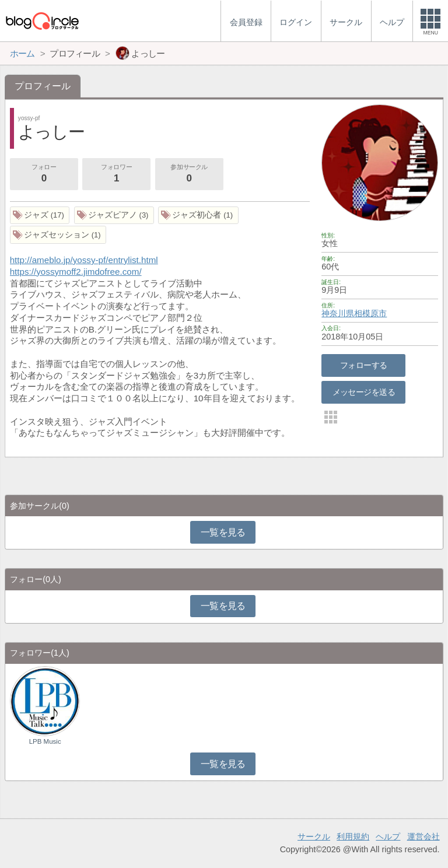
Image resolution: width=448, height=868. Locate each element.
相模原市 (370, 313)
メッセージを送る (364, 392)
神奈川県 (338, 313)
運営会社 (423, 836)
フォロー (44, 174)
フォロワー (116, 174)
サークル (314, 836)
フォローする (364, 365)
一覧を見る (223, 532)
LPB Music (45, 741)
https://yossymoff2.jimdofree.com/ (76, 272)
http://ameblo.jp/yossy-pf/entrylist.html (84, 260)
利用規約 (353, 836)
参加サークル (189, 174)
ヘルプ (388, 836)
